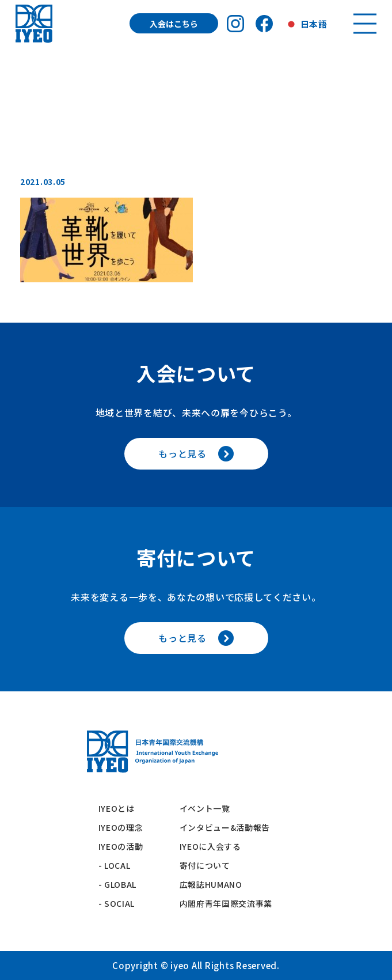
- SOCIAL (117, 903)
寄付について (209, 865)
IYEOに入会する (215, 846)
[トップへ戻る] (34, 23)
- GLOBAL (118, 884)
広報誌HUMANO (211, 884)
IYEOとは (117, 808)
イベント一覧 (205, 808)
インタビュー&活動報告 (225, 827)
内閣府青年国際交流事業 (226, 903)
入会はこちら (174, 24)
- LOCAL (115, 865)
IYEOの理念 (121, 827)
